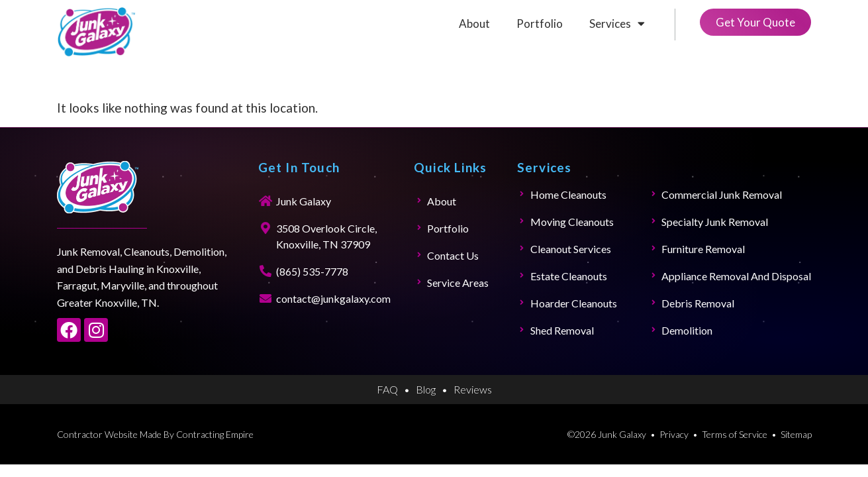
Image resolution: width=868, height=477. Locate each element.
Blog (426, 389)
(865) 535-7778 (312, 271)
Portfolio (540, 24)
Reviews (473, 389)
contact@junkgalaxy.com (333, 298)
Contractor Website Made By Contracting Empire (155, 434)
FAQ (387, 389)
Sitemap (796, 434)
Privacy (674, 434)
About (474, 24)
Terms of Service (735, 434)
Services (617, 24)
